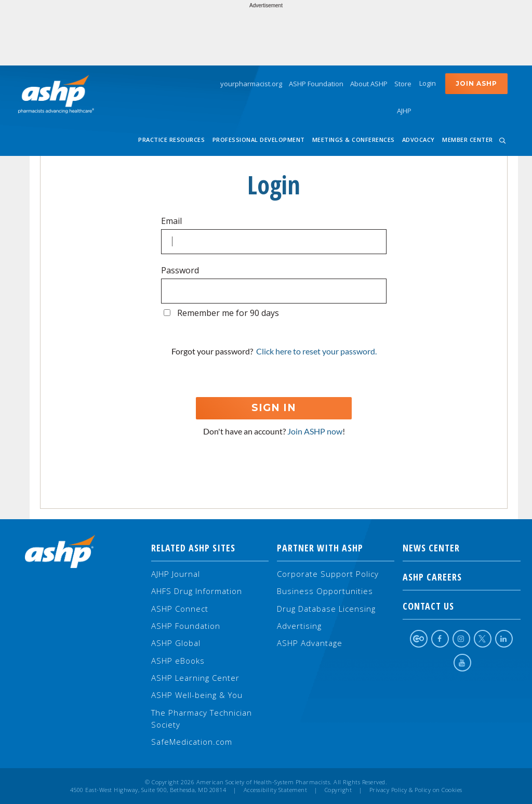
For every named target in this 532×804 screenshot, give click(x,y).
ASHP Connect (180, 609)
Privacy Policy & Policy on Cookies (416, 790)
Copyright (338, 790)
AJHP (404, 111)
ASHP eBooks (178, 661)
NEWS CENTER (461, 548)
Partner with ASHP (320, 548)
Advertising (299, 626)
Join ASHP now (315, 431)
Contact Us (461, 606)
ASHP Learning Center (195, 678)
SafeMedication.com (192, 742)
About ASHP (369, 84)
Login (428, 83)
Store (403, 84)
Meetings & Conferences (354, 140)
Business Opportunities (325, 591)
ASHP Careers (461, 577)
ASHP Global (176, 643)
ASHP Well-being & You (197, 695)
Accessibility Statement (276, 790)
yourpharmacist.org (251, 84)
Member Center (468, 140)
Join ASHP (476, 83)
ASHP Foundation (316, 84)
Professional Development (259, 140)
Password (180, 270)
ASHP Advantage (310, 643)
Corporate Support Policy (328, 574)
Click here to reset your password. (316, 351)
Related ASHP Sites (193, 548)
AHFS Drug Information (197, 591)
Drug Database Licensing (326, 609)
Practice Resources (171, 140)
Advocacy (418, 140)
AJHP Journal (176, 574)
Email (171, 221)
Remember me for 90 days (228, 313)
